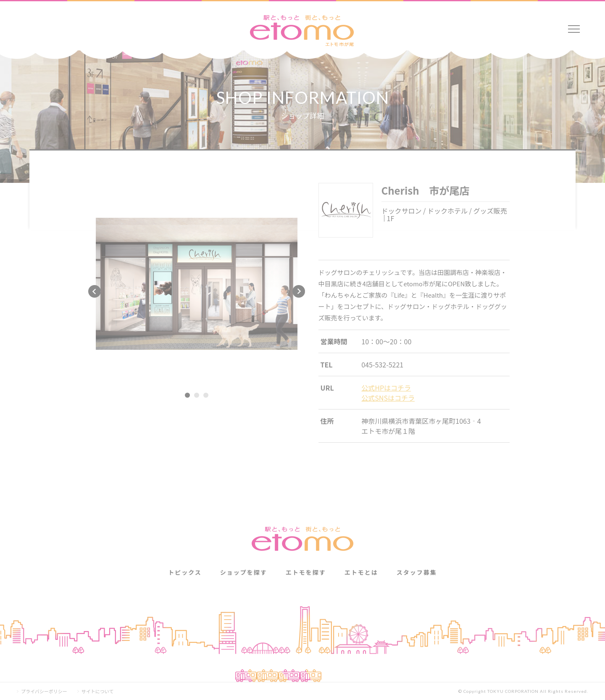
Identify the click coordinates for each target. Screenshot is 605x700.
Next (299, 291)
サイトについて (98, 691)
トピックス (185, 572)
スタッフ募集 (417, 572)
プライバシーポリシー (44, 691)
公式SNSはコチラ (388, 398)
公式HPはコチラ (386, 388)
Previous (95, 291)
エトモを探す (306, 572)
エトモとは (361, 572)
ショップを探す (244, 572)
